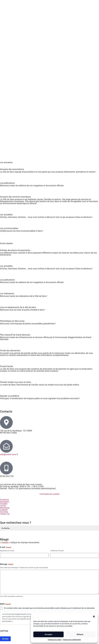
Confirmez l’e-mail (57, 551)
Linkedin (4, 510)
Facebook (4, 500)
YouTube (4, 512)
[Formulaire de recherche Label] (50, 528)
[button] (94, 616)
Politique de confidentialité (72, 640)
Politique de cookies (55, 640)
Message (7, 564)
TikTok (3, 506)
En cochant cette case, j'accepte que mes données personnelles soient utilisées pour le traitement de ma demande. (49, 608)
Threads (4, 504)
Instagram (5, 502)
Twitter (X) (5, 514)
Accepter (48, 634)
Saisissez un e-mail (7, 551)
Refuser (80, 634)
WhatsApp (5, 508)
